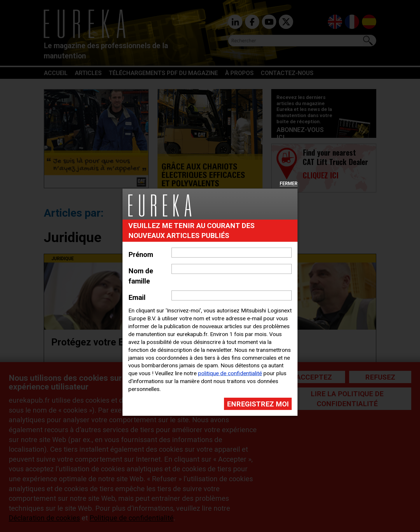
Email (137, 298)
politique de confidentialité (230, 373)
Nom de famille (141, 276)
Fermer (289, 184)
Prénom (141, 255)
